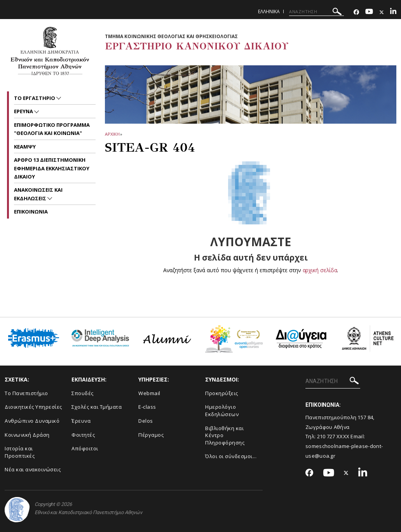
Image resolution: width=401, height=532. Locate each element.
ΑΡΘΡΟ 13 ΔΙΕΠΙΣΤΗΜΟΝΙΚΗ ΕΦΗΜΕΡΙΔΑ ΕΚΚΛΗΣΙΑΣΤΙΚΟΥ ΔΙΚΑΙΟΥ (52, 168)
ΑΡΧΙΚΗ (112, 134)
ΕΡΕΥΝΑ (24, 111)
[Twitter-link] (382, 12)
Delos (146, 421)
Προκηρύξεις (222, 393)
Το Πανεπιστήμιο (26, 393)
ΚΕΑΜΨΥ (25, 147)
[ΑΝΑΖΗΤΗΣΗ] (316, 12)
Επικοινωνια (31, 212)
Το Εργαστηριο (35, 98)
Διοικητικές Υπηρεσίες (33, 407)
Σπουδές (83, 393)
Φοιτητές (83, 435)
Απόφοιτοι (85, 448)
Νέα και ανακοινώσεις (33, 469)
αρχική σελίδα (320, 270)
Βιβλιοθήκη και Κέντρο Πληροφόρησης (225, 435)
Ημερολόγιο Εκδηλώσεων (222, 410)
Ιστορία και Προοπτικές (20, 452)
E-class (147, 407)
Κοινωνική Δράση (27, 435)
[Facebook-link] (356, 12)
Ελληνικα (269, 11)
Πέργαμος (151, 435)
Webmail (149, 393)
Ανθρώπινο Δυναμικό (32, 421)
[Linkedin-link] (393, 12)
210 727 (327, 436)
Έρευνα (81, 421)
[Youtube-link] (369, 12)
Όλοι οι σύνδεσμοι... (231, 456)
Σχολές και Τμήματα (97, 407)
